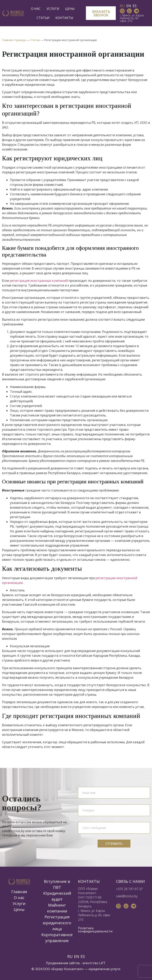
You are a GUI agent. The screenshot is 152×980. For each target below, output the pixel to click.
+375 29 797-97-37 (129, 889)
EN (129, 6)
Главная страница (14, 40)
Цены (70, 9)
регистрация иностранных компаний (39, 281)
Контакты (64, 18)
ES (135, 6)
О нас (37, 9)
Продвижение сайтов (63, 963)
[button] (101, 13)
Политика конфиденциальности (95, 930)
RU (122, 6)
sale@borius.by (127, 896)
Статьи (44, 18)
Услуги (54, 9)
